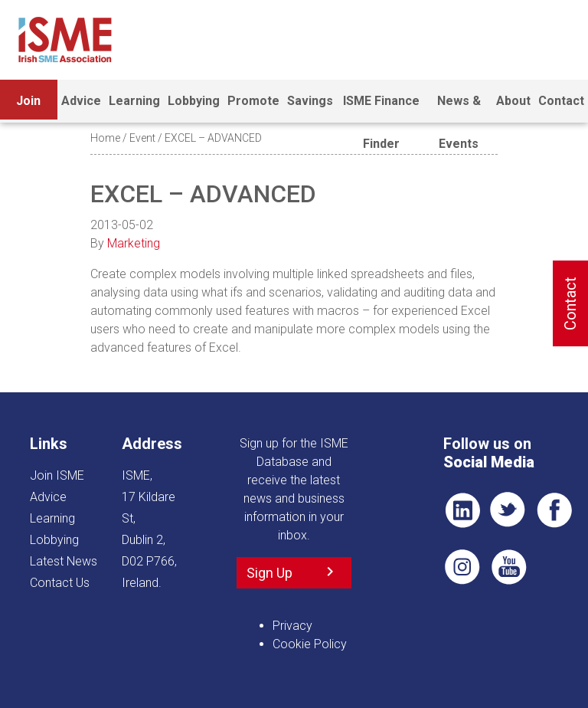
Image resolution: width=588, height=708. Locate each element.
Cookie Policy (310, 644)
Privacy (292, 626)
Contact (561, 101)
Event (142, 138)
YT (508, 567)
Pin (462, 567)
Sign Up (269, 573)
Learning (134, 101)
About (513, 101)
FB (554, 510)
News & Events (459, 108)
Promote (253, 101)
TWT (508, 510)
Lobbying (194, 101)
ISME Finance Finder (381, 108)
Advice (81, 101)
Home (105, 138)
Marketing (134, 243)
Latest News (64, 561)
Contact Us (60, 583)
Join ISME (29, 108)
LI (462, 510)
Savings (310, 101)
